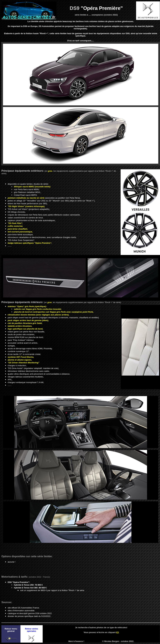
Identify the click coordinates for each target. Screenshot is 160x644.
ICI (118, 632)
